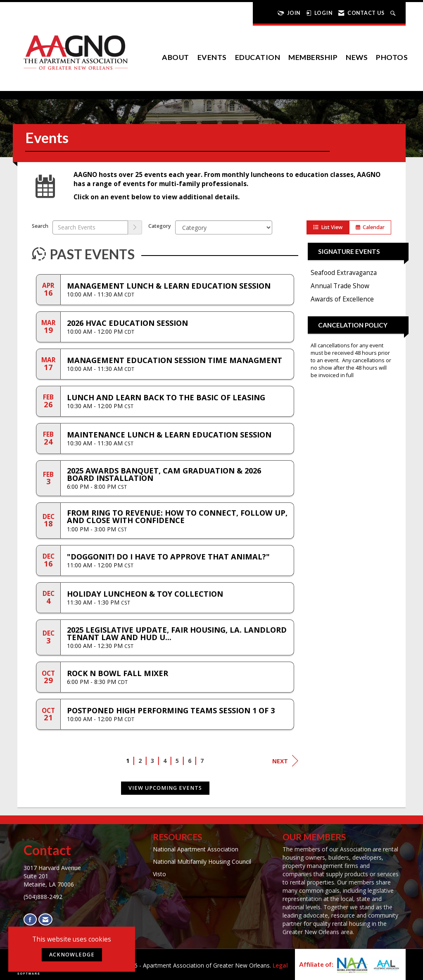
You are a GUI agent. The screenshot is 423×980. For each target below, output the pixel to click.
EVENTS (212, 57)
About (176, 57)
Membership (313, 57)
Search (40, 226)
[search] (135, 227)
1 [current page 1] (128, 761)
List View (328, 227)
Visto (159, 874)
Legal (280, 965)
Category (160, 226)
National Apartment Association (196, 849)
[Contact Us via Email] (45, 919)
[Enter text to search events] (90, 227)
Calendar (370, 227)
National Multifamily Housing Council (202, 862)
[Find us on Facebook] (30, 919)
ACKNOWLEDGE (72, 955)
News (357, 57)
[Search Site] (394, 13)
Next (285, 761)
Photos (392, 57)
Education (258, 57)
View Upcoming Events (165, 788)
